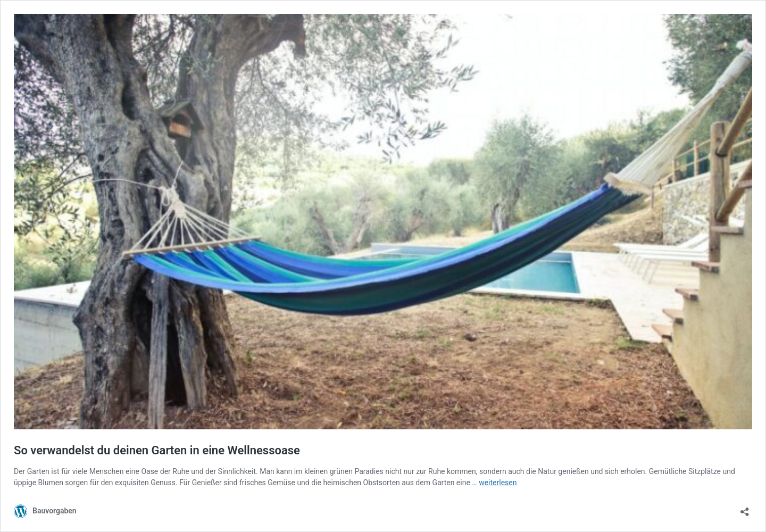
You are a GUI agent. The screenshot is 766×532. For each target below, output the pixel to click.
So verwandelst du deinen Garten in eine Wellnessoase (157, 450)
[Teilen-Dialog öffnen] (745, 508)
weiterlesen (498, 483)
